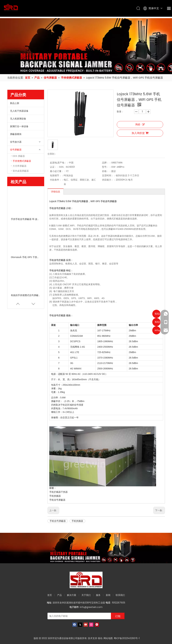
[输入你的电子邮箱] (79, 616)
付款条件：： (57, 180)
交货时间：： (109, 175)
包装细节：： (57, 175)
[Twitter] (80, 625)
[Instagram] (91, 625)
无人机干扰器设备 (19, 111)
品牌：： (107, 163)
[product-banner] (86, 548)
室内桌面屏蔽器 (21, 171)
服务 (98, 595)
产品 (59, 595)
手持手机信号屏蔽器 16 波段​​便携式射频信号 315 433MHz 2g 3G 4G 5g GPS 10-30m (26, 219)
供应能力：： (109, 180)
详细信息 (56, 192)
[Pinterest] (97, 625)
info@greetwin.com (91, 607)
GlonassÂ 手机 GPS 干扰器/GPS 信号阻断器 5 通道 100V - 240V (26, 257)
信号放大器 (16, 142)
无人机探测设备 (18, 119)
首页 (50, 595)
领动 (100, 638)
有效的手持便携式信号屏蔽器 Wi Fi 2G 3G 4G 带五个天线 (26, 295)
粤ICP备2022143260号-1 (127, 638)
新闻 (108, 595)
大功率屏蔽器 (20, 166)
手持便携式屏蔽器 (22, 161)
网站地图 (108, 638)
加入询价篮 (140, 133)
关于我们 (86, 595)
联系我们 (120, 595)
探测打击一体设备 (19, 126)
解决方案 (72, 595)
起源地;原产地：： (59, 163)
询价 (140, 124)
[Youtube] (86, 625)
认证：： (55, 167)
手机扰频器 (55, 496)
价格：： (107, 171)
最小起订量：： (58, 171)
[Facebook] (75, 625)
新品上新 (15, 103)
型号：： (107, 167)
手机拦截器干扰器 (58, 492)
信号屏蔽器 (16, 150)
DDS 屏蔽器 (19, 156)
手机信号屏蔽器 (57, 500)
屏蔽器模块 (16, 134)
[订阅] (118, 616)
